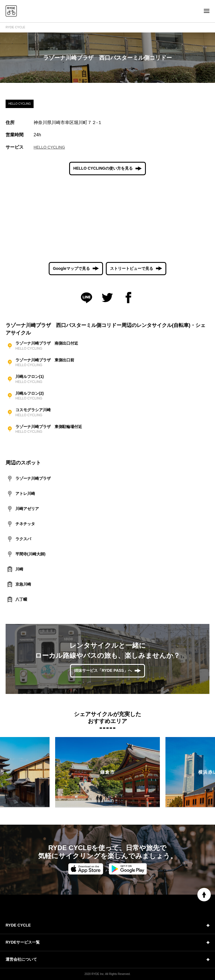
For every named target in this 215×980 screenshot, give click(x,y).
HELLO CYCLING (49, 147)
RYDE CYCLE (15, 27)
